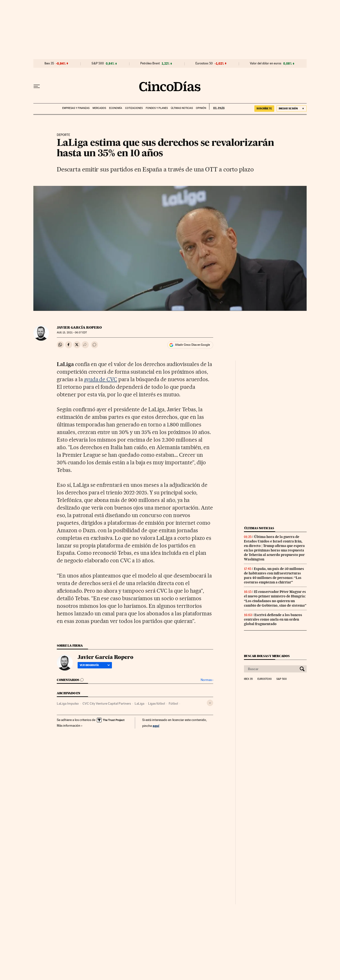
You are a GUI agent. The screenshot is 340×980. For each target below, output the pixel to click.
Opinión (201, 108)
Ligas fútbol (157, 703)
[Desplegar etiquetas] (210, 703)
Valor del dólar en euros (266, 63)
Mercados (99, 108)
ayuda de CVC (101, 379)
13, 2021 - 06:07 (72, 333)
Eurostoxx (265, 679)
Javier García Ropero (79, 327)
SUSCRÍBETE (264, 108)
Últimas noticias (182, 108)
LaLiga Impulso (68, 703)
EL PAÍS (217, 107)
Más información (70, 725)
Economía (116, 108)
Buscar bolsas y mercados (267, 656)
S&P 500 (98, 63)
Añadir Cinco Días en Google (192, 345)
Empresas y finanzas (76, 108)
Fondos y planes (157, 108)
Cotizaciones (134, 108)
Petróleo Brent (150, 63)
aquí (156, 726)
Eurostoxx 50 (204, 63)
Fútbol (173, 703)
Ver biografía (95, 665)
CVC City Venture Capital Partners (107, 703)
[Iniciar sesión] (292, 109)
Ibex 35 (49, 63)
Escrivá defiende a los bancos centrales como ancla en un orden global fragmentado (273, 619)
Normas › (207, 680)
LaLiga (139, 703)
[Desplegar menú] (37, 86)
